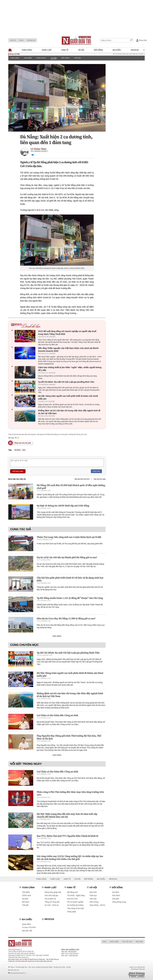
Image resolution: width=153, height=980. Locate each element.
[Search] (131, 40)
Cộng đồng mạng (119, 902)
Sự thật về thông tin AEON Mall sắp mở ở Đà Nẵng (63, 506)
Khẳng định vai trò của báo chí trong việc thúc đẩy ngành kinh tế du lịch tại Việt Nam (69, 412)
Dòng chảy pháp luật (53, 892)
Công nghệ (72, 912)
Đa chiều (117, 50)
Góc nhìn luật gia (51, 895)
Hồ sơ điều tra (50, 899)
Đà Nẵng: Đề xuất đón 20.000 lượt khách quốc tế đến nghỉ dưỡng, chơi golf (71, 487)
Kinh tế (65, 50)
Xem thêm (57, 636)
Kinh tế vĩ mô (72, 899)
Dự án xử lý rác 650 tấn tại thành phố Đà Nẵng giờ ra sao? (67, 557)
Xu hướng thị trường (75, 905)
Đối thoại (65, 58)
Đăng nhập (96, 471)
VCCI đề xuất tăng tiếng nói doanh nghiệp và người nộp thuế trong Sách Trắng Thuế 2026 (67, 333)
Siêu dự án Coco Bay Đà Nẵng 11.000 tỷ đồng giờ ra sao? (66, 618)
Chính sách (41, 58)
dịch (24, 450)
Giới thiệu (114, 942)
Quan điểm (26, 924)
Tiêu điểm (28, 58)
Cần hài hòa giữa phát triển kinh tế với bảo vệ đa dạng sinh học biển (70, 579)
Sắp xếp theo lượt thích (82, 479)
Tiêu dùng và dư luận (75, 908)
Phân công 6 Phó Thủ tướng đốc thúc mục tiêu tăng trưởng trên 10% (70, 793)
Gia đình (116, 892)
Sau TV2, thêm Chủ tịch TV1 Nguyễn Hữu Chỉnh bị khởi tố (67, 836)
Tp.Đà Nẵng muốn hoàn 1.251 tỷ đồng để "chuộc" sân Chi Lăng (70, 598)
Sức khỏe (116, 895)
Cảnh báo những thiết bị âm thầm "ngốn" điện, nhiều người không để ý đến (70, 369)
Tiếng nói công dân (52, 902)
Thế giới (77, 58)
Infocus (135, 50)
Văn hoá (93, 899)
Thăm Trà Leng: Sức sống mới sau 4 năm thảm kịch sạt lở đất (69, 537)
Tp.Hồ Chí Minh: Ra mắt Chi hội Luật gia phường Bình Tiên (66, 382)
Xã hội (81, 50)
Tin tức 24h (127, 942)
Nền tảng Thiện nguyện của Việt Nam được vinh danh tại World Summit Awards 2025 (68, 350)
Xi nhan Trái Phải (29, 927)
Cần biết (116, 899)
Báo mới (139, 942)
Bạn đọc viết (27, 931)
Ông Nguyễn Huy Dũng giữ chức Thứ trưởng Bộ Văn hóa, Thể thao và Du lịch (69, 737)
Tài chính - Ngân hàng (76, 895)
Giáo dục (93, 895)
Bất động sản (72, 892)
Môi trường (94, 902)
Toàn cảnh (27, 50)
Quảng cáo (31, 40)
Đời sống (98, 50)
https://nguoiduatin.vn (15, 949)
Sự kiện (54, 58)
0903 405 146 (14, 970)
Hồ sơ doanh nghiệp (75, 902)
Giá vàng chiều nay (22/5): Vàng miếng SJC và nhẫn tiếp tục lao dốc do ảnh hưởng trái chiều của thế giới (70, 858)
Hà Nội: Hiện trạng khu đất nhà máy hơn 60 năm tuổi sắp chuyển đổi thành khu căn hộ (67, 815)
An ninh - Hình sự (52, 905)
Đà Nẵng (17, 450)
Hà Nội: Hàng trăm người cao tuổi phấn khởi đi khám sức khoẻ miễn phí (68, 397)
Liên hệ (13, 40)
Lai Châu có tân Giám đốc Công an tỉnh (57, 715)
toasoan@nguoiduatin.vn (18, 973)
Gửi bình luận (18, 471)
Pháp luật (47, 50)
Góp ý (21, 40)
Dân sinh (93, 892)
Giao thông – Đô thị (97, 905)
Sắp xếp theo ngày (100, 479)
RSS (105, 942)
